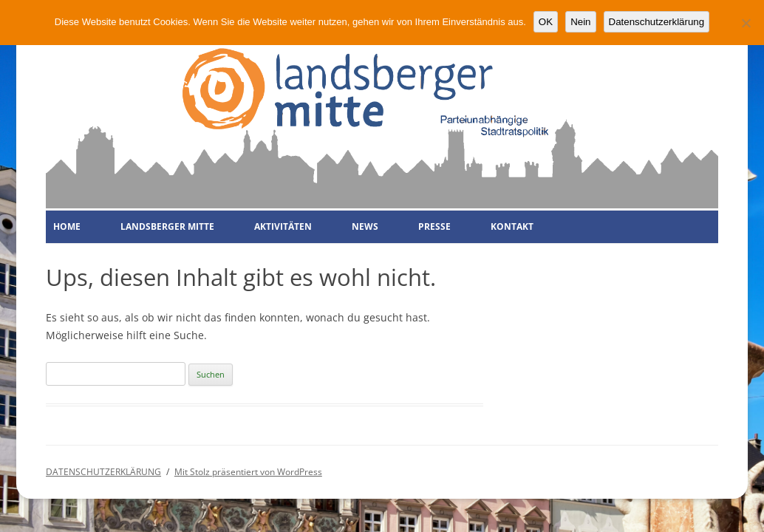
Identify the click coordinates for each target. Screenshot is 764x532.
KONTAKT (512, 226)
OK (546, 22)
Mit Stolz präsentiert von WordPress (248, 472)
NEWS (365, 226)
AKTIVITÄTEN (283, 226)
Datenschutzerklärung (657, 22)
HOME (67, 226)
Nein (580, 22)
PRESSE (434, 226)
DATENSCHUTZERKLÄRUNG (103, 472)
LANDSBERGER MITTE (167, 226)
